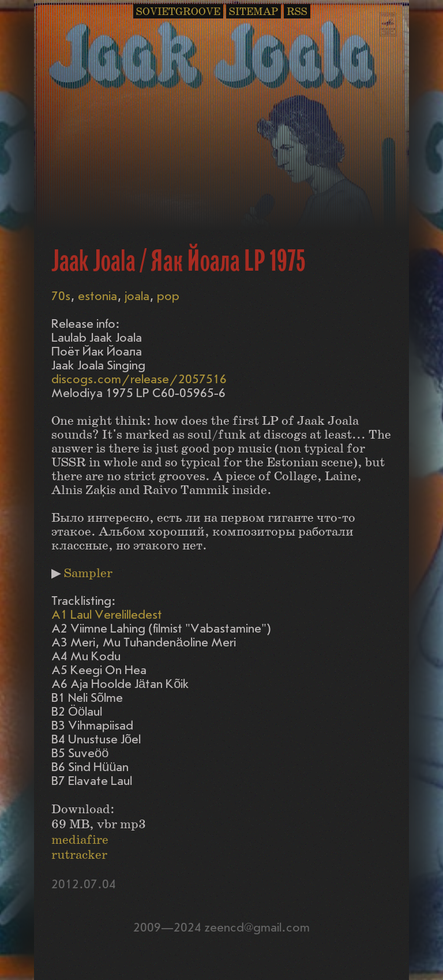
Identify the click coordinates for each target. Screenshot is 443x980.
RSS (297, 12)
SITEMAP (254, 12)
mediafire (80, 840)
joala (137, 296)
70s (61, 296)
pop (168, 296)
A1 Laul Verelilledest (107, 615)
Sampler (88, 573)
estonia (97, 296)
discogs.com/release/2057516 (139, 379)
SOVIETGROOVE (178, 12)
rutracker (79, 855)
